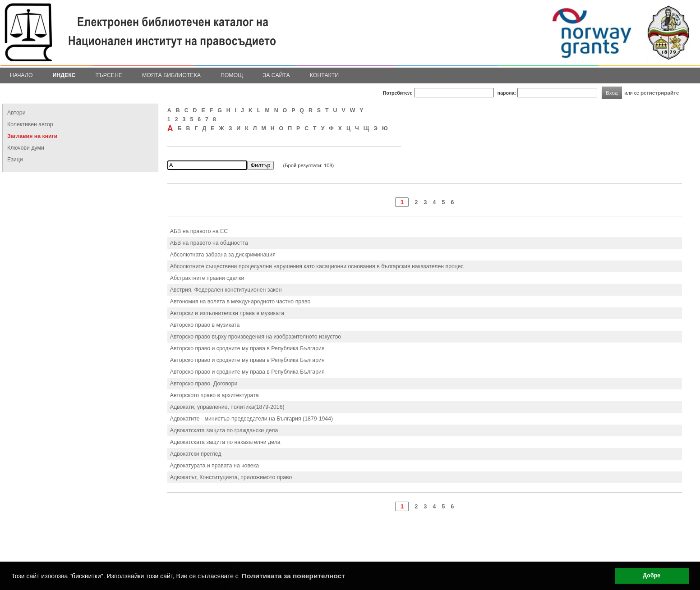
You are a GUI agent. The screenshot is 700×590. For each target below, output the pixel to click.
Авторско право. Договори (204, 384)
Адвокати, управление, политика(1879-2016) (227, 407)
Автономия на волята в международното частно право (240, 302)
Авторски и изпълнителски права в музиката (227, 313)
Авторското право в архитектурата (214, 395)
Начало (21, 75)
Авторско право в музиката (205, 325)
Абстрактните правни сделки (207, 278)
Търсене (109, 75)
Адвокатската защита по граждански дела (224, 430)
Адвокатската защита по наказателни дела (225, 442)
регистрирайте (660, 93)
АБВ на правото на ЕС (199, 231)
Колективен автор (30, 124)
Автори (16, 113)
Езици (15, 160)
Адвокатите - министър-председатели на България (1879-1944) (251, 419)
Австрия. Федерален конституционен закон (226, 290)
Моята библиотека (171, 75)
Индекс (64, 75)
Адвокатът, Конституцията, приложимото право (231, 477)
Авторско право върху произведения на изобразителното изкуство (256, 337)
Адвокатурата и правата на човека (214, 466)
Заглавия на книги (32, 136)
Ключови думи (26, 148)
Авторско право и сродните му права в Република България (247, 348)
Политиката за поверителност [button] (293, 576)
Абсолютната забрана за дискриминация (223, 255)
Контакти (324, 75)
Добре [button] (652, 576)
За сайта (276, 75)
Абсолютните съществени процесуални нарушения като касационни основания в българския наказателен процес (317, 266)
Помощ (232, 75)
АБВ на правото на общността (209, 243)
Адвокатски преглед (196, 454)
